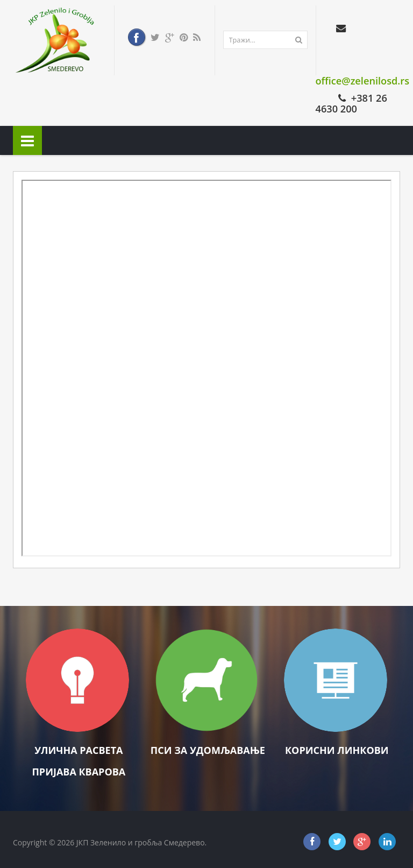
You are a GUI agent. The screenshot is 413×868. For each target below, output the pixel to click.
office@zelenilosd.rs (363, 81)
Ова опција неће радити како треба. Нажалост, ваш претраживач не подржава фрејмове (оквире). (206, 368)
